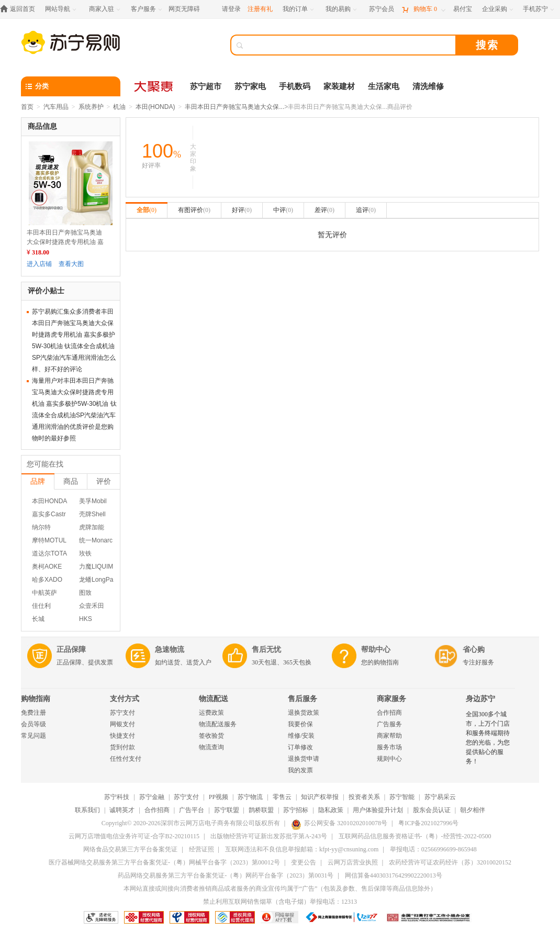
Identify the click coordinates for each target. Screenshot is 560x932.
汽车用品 (56, 107)
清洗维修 (428, 86)
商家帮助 (389, 736)
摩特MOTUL (49, 540)
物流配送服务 (218, 724)
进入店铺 (39, 264)
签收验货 (211, 736)
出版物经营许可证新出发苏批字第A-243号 (269, 836)
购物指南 (36, 699)
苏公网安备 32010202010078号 (339, 823)
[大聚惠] (154, 86)
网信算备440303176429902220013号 (394, 875)
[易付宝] (463, 9)
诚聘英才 (122, 810)
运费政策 (211, 713)
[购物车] (423, 9)
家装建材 (339, 86)
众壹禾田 (92, 606)
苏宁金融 (152, 797)
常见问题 (33, 736)
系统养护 (91, 107)
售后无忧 (266, 650)
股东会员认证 (432, 810)
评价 (104, 481)
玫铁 (85, 553)
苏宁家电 (250, 86)
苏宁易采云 (440, 797)
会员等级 (33, 724)
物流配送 (214, 699)
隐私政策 (331, 810)
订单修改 (300, 747)
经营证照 (201, 849)
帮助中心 (376, 650)
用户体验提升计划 (378, 810)
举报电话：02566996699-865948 (433, 849)
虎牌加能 (92, 527)
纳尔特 (41, 527)
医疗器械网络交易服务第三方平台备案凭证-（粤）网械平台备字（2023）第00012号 (164, 862)
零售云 (282, 797)
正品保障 (71, 650)
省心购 (474, 650)
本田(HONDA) (155, 107)
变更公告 (304, 862)
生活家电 (384, 86)
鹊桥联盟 (261, 810)
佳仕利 (41, 606)
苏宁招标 (296, 810)
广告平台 (192, 810)
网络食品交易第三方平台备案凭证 (130, 849)
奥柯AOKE (47, 567)
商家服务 (391, 699)
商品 (71, 481)
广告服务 (389, 724)
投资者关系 (364, 797)
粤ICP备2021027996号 (428, 823)
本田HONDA (49, 501)
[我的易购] (342, 9)
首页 (27, 107)
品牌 (38, 481)
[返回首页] (20, 9)
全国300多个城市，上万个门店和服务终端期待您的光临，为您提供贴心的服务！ (488, 738)
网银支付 (122, 724)
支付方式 (125, 699)
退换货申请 (304, 759)
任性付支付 (126, 759)
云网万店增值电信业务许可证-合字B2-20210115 (134, 836)
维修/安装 (301, 736)
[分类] (71, 86)
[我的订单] (299, 9)
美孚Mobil (93, 501)
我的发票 (300, 770)
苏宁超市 (206, 86)
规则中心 (389, 759)
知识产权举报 (320, 797)
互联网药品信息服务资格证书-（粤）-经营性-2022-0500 (415, 836)
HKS (86, 619)
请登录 (231, 9)
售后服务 (303, 699)
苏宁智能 (402, 797)
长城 (38, 619)
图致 (85, 593)
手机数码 (295, 86)
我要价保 (300, 724)
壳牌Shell (92, 514)
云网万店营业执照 (353, 862)
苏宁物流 (250, 797)
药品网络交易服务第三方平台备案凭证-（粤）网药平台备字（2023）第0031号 (226, 875)
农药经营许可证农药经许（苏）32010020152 (450, 862)
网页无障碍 (184, 9)
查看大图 (71, 264)
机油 (119, 107)
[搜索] (351, 45)
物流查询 (211, 747)
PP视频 (219, 797)
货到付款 (122, 747)
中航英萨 (44, 593)
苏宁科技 (117, 797)
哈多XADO (47, 580)
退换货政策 (304, 713)
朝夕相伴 (473, 810)
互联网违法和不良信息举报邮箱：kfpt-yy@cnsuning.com (302, 849)
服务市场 (389, 747)
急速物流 (170, 650)
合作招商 (389, 713)
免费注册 (33, 713)
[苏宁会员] (382, 9)
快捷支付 (122, 736)
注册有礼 (260, 9)
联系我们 (87, 810)
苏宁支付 (122, 713)
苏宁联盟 (227, 810)
